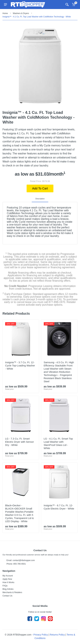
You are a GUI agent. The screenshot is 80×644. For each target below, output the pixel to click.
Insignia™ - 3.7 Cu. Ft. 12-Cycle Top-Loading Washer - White (20, 365)
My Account (8, 576)
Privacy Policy (41, 635)
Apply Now (7, 579)
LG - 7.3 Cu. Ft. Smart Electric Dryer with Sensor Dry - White (20, 442)
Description (40, 199)
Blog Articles (8, 589)
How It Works (8, 582)
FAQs (5, 586)
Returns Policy (57, 635)
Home (5, 13)
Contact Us (7, 596)
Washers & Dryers (21, 13)
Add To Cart (40, 188)
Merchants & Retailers (12, 592)
